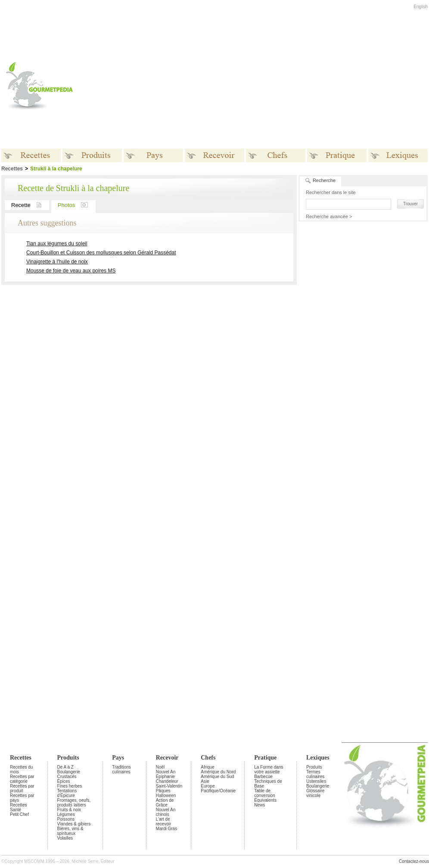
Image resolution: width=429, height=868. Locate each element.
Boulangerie (69, 772)
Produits (68, 758)
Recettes (21, 758)
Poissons (66, 819)
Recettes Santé (18, 807)
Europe (208, 786)
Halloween (166, 795)
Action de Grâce (165, 803)
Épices (64, 781)
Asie (205, 781)
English (421, 7)
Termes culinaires (315, 774)
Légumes (66, 814)
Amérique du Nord (218, 772)
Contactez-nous (414, 861)
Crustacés (67, 777)
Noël (160, 767)
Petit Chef (19, 814)
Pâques (163, 791)
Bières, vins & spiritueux (70, 831)
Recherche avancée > (329, 216)
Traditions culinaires (121, 769)
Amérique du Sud (217, 777)
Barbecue (263, 777)
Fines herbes (70, 786)
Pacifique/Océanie (218, 791)
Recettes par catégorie (22, 779)
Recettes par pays (22, 798)
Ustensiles (316, 781)
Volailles (65, 838)
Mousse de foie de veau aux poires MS (71, 271)
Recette (30, 205)
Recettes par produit (22, 788)
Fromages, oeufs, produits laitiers (74, 803)
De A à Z (65, 767)
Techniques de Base (268, 784)
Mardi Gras (166, 829)
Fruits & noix (69, 810)
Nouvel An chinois (166, 812)
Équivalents (265, 800)
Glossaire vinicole (315, 793)
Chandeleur (167, 781)
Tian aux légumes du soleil (57, 244)
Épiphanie (165, 777)
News (260, 805)
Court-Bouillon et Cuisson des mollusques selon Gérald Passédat (101, 253)
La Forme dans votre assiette (269, 769)
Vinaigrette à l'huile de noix (57, 262)
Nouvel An (166, 772)
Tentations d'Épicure (67, 793)
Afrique (208, 767)
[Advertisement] (232, 86)
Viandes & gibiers (74, 824)
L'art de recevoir (164, 822)
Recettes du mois (21, 769)
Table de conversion (264, 793)
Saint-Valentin (169, 786)
